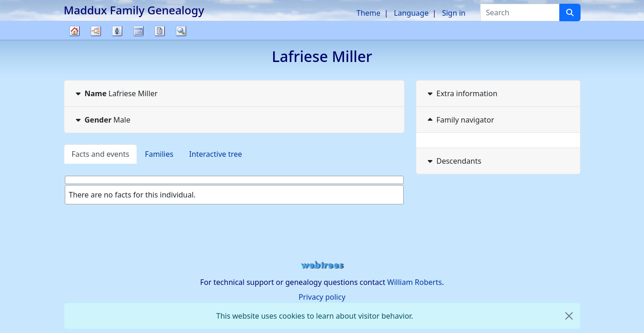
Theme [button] (369, 13)
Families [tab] (159, 154)
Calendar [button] (138, 31)
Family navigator (460, 120)
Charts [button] (96, 31)
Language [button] (411, 13)
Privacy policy (322, 297)
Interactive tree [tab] (215, 154)
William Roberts (414, 282)
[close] (569, 316)
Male (102, 120)
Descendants (453, 161)
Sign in (454, 13)
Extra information (462, 93)
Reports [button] (160, 31)
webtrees (322, 265)
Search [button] (181, 31)
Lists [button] (117, 31)
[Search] (570, 12)
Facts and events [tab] (101, 154)
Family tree (75, 40)
